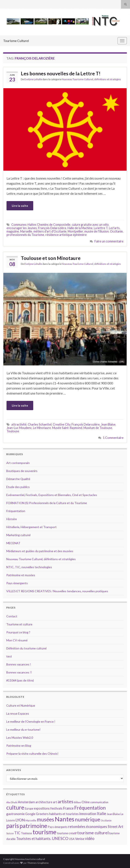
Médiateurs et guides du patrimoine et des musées (40, 551)
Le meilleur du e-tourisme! (23, 729)
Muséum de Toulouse (98, 428)
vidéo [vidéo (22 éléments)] (90, 838)
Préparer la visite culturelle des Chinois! (32, 754)
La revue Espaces (18, 713)
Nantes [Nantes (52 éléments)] (64, 819)
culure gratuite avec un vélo (90, 225)
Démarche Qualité (18, 479)
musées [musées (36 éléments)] (45, 819)
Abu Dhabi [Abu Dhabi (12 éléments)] (12, 802)
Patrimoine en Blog (19, 746)
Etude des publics (18, 487)
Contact (12, 616)
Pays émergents (17, 583)
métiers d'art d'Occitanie (50, 231)
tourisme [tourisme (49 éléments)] (44, 832)
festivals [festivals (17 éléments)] (56, 808)
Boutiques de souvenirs (22, 471)
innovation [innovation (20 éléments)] (88, 814)
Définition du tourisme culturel (26, 648)
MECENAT (13, 543)
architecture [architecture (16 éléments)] (44, 802)
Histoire (12, 519)
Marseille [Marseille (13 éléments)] (31, 820)
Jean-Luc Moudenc (19, 428)
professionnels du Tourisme (25, 235)
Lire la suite (20, 206)
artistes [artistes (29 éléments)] (66, 801)
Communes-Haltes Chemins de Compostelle (41, 225)
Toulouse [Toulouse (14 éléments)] (27, 833)
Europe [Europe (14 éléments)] (29, 809)
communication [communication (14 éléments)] (99, 802)
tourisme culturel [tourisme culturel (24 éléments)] (93, 833)
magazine (13, 231)
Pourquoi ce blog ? (18, 632)
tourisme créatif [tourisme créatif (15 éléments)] (67, 833)
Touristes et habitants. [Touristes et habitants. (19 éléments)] (34, 839)
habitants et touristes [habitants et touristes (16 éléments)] (64, 814)
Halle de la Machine (80, 228)
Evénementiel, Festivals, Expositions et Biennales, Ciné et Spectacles (52, 495)
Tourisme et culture (19, 624)
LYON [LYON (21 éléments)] (20, 820)
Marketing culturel (18, 535)
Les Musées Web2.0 (20, 738)
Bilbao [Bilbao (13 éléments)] (78, 802)
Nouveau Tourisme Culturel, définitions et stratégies (91, 79)
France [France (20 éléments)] (68, 808)
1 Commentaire (113, 438)
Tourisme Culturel (16, 41)
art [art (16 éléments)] (55, 802)
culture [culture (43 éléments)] (15, 807)
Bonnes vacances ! (19, 664)
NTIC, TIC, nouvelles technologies (29, 567)
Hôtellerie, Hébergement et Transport (31, 527)
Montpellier (75, 231)
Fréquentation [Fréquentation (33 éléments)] (90, 808)
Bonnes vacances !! (19, 672)
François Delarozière (52, 228)
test (9, 656)
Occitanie (116, 231)
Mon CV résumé (17, 640)
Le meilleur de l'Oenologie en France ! (31, 721)
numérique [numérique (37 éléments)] (88, 819)
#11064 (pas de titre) (20, 680)
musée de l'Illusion (97, 231)
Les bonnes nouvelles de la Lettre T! (61, 73)
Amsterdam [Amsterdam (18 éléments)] (26, 802)
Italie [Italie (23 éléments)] (101, 813)
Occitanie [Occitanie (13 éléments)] (106, 820)
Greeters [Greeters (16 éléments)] (42, 814)
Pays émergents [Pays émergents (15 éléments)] (58, 827)
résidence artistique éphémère (66, 235)
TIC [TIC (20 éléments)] (17, 833)
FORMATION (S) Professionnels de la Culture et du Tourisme (47, 503)
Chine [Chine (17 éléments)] (86, 802)
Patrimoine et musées (21, 575)
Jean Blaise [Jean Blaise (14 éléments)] (113, 814)
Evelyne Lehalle (33, 79)
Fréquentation (16, 511)
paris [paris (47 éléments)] (13, 826)
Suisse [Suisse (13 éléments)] (10, 833)
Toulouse (13, 431)
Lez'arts (114, 228)
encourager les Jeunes (22, 228)
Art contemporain (18, 463)
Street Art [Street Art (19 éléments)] (115, 827)
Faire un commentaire (109, 241)
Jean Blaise (108, 424)
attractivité (19, 424)
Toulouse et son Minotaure (51, 258)
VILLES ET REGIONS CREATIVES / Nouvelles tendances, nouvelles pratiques (57, 591)
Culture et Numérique (21, 705)
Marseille (26, 231)
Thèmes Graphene (38, 863)
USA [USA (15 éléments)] (72, 839)
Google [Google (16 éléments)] (30, 814)
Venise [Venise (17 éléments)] (80, 839)
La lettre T (101, 228)
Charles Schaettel (40, 424)
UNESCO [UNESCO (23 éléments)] (60, 838)
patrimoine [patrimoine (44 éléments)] (33, 826)
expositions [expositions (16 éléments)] (42, 808)
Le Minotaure (42, 428)
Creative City (62, 424)
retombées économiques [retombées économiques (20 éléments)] (88, 827)
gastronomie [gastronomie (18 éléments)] (15, 814)
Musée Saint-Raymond (67, 428)
